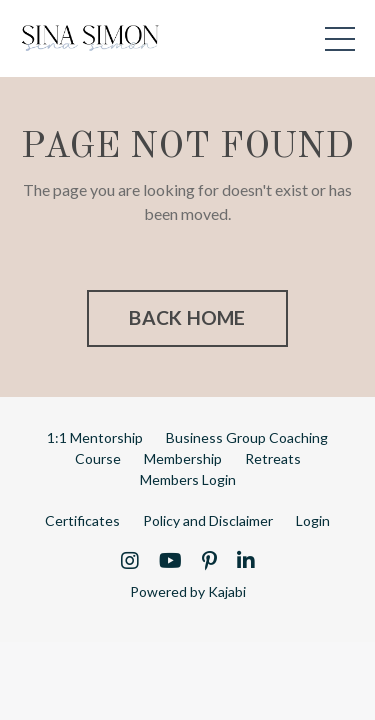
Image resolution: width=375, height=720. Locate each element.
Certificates (82, 520)
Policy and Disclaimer (208, 520)
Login (313, 520)
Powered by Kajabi (188, 591)
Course (98, 458)
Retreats (273, 458)
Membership (183, 458)
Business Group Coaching (247, 437)
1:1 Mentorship (95, 437)
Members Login (188, 479)
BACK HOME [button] (187, 317)
